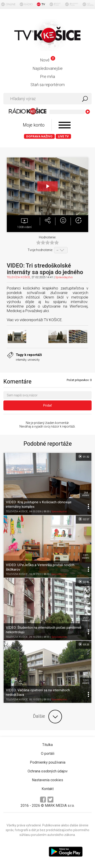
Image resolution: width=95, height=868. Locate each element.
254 (86, 494)
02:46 (84, 582)
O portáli (48, 754)
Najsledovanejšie (48, 68)
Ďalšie (47, 717)
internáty (21, 360)
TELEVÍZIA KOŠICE (18, 277)
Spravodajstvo (64, 277)
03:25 (84, 644)
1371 (86, 557)
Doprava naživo (39, 136)
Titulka (47, 745)
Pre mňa (47, 76)
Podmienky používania (48, 762)
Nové (48, 60)
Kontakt (48, 789)
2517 (86, 619)
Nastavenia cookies (47, 780)
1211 (86, 682)
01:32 (84, 456)
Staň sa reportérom (48, 85)
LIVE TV (63, 136)
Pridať (47, 405)
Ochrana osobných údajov (48, 771)
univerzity (34, 360)
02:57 (84, 519)
